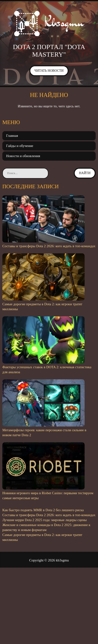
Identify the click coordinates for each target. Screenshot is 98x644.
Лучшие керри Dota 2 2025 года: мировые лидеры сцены (45, 520)
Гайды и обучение (20, 146)
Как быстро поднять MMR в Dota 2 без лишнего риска (43, 510)
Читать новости (49, 71)
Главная (12, 136)
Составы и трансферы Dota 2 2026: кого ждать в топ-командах (49, 246)
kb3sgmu (62, 560)
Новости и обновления (23, 156)
